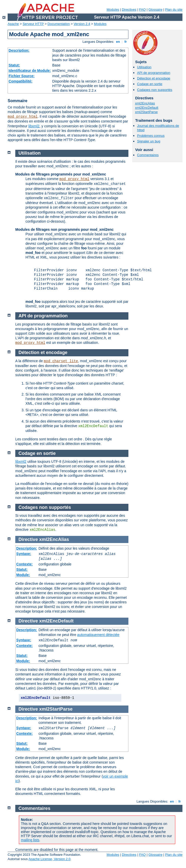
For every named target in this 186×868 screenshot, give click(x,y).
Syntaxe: (24, 554)
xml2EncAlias (145, 103)
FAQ (142, 10)
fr (126, 42)
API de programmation (154, 73)
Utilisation (144, 67)
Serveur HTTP (33, 24)
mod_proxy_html (23, 117)
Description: (19, 50)
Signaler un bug (149, 141)
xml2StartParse (146, 112)
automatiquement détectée (98, 635)
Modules (113, 10)
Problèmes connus (151, 136)
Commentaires (148, 155)
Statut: (14, 65)
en (118, 42)
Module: (23, 575)
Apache (13, 24)
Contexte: (25, 564)
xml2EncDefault (147, 108)
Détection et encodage (154, 78)
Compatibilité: (21, 81)
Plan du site (174, 10)
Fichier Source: (22, 76)
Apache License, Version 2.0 (50, 859)
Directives (129, 10)
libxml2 (34, 126)
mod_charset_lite (61, 361)
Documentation (59, 24)
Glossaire (156, 10)
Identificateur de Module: (30, 71)
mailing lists (30, 840)
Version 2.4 (82, 24)
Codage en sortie (150, 84)
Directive (28, 539)
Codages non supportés (155, 90)
